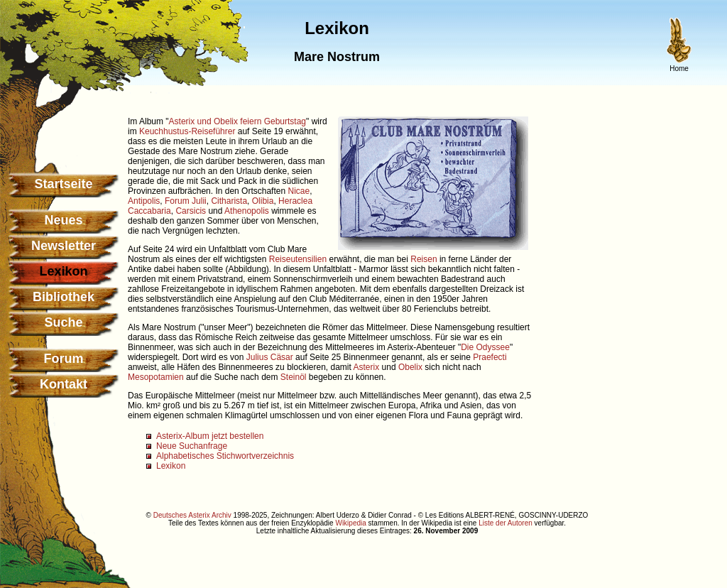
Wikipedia (350, 523)
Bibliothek (64, 297)
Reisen (423, 259)
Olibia (263, 201)
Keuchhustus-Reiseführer (187, 131)
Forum (64, 359)
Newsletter (64, 246)
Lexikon (171, 466)
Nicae (299, 191)
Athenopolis (247, 211)
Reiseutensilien (298, 259)
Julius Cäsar (270, 357)
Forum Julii (186, 201)
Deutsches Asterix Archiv (192, 515)
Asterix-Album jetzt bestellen (210, 436)
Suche (63, 322)
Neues (63, 220)
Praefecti (490, 357)
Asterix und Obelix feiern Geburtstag (237, 121)
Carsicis (191, 211)
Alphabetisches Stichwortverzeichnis (225, 456)
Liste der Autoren (505, 523)
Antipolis (144, 201)
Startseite (63, 184)
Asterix (367, 367)
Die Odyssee (485, 347)
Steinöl (294, 377)
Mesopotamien (156, 377)
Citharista (229, 201)
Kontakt (64, 384)
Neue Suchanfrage (192, 446)
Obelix (410, 367)
